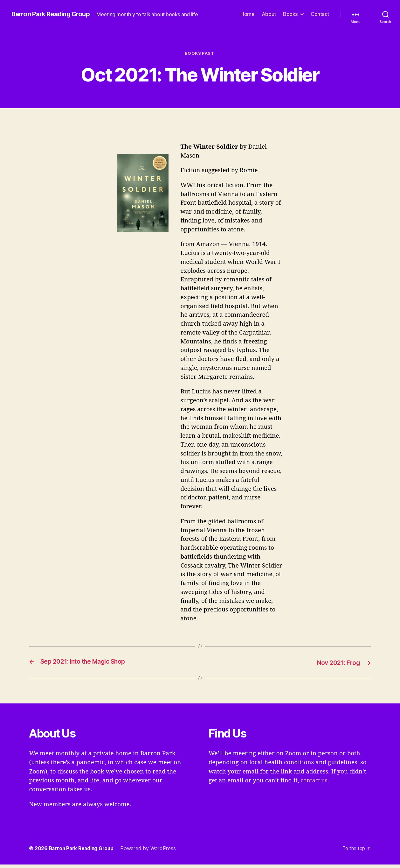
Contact (320, 16)
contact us (315, 784)
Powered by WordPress (151, 852)
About (269, 16)
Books (290, 16)
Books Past (200, 57)
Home (247, 16)
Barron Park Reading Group (53, 11)
